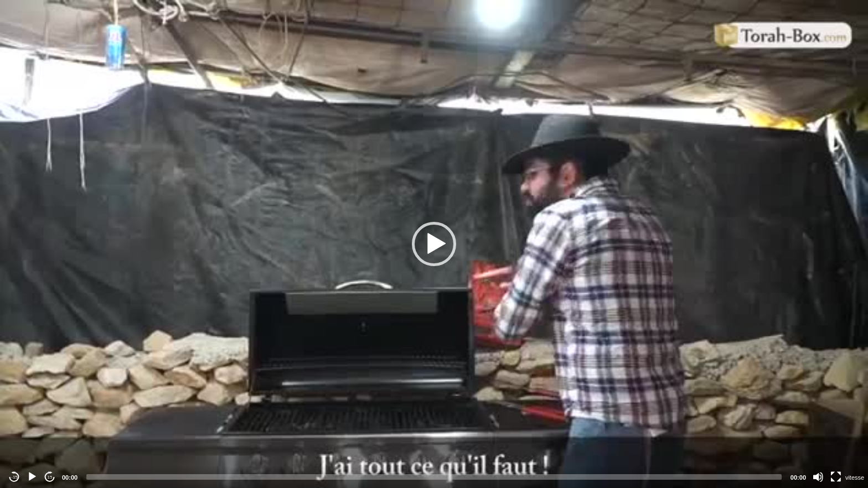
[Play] (32, 477)
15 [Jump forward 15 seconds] (50, 477)
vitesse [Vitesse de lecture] (855, 477)
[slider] (434, 477)
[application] (434, 244)
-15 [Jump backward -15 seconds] (14, 477)
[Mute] (818, 477)
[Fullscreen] (836, 477)
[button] (434, 244)
